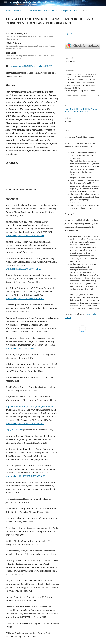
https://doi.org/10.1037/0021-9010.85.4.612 (25, 424)
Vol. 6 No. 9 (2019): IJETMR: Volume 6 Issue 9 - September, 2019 (51, 11)
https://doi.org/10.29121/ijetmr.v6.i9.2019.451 (31, 66)
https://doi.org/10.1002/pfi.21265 (20, 348)
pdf (70, 34)
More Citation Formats (76, 96)
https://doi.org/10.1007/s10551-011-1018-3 (25, 298)
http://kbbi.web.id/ (14, 430)
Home (8, 11)
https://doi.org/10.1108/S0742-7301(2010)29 (25, 476)
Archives (18, 11)
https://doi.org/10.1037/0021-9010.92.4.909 (25, 236)
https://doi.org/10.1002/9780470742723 (23, 269)
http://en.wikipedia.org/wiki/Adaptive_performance (29, 406)
